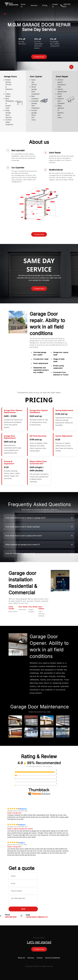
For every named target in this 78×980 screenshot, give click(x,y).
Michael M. (23, 809)
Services (34, 5)
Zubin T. (22, 843)
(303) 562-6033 (11, 917)
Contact (40, 958)
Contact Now (39, 57)
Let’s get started (39, 942)
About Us (22, 958)
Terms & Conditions (53, 958)
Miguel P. (23, 825)
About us (23, 5)
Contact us (55, 5)
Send (23, 909)
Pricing (45, 5)
